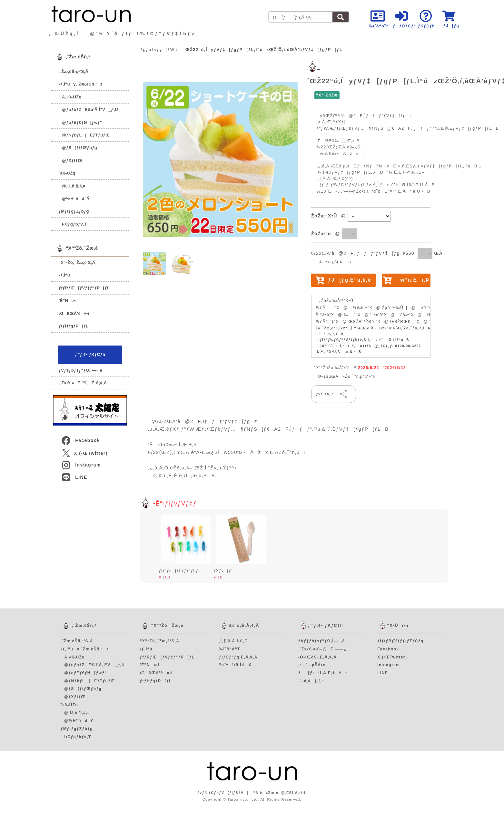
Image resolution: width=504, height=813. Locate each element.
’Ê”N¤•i (68, 301)
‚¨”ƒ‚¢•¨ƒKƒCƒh (90, 354)
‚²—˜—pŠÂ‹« (312, 665)
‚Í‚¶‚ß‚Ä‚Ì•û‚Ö (233, 641)
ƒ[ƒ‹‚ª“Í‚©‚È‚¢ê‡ (323, 673)
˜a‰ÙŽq (67, 173)
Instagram (81, 465)
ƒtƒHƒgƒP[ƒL (74, 326)
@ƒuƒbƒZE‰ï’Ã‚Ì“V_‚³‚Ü (88, 110)
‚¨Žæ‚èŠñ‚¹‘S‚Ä (74, 71)
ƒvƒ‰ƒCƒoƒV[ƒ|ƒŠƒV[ (223, 793)
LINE (74, 477)
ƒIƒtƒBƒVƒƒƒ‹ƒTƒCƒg (400, 641)
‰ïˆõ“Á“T (230, 649)
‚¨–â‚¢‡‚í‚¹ (311, 681)
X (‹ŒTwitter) (85, 453)
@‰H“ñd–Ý (74, 199)
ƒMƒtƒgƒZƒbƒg (74, 211)
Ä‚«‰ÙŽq (70, 97)
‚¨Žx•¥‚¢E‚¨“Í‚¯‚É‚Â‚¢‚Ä (83, 383)
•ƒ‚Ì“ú (64, 275)
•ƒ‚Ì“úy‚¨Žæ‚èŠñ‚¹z (81, 84)
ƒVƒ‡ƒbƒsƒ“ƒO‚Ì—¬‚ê (80, 370)
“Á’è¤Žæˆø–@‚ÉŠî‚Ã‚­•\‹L (280, 793)
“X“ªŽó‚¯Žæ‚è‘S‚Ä (77, 262)
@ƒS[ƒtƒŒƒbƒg (78, 148)
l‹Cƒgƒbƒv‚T (73, 224)
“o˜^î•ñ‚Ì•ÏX (235, 665)
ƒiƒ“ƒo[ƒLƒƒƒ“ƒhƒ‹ (179, 571)
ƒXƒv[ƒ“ (223, 571)
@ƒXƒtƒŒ (70, 161)
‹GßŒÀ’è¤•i (74, 313)
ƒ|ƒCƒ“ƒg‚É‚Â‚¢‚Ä (238, 657)
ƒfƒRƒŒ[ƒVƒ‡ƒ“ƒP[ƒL (84, 288)
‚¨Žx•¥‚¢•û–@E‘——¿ (322, 649)
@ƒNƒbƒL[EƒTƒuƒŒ (84, 135)
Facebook (80, 440)
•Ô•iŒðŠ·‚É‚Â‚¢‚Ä (317, 657)
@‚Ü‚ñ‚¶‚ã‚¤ (72, 186)
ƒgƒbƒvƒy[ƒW (157, 50)
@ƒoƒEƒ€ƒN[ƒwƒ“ (80, 122)
